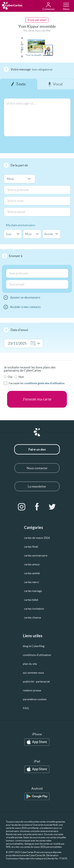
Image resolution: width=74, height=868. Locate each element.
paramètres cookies (35, 699)
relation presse (32, 690)
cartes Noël (31, 547)
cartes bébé (31, 600)
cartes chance (32, 618)
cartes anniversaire (36, 555)
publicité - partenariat (36, 682)
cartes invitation (34, 609)
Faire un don (37, 449)
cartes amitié (32, 573)
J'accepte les (36, 383)
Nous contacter (37, 468)
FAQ (26, 708)
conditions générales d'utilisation (44, 383)
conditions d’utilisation (37, 655)
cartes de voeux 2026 (37, 538)
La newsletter (37, 486)
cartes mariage (33, 591)
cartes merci (32, 582)
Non (21, 377)
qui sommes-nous (33, 673)
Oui (10, 377)
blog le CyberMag (34, 646)
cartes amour (32, 564)
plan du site (30, 664)
